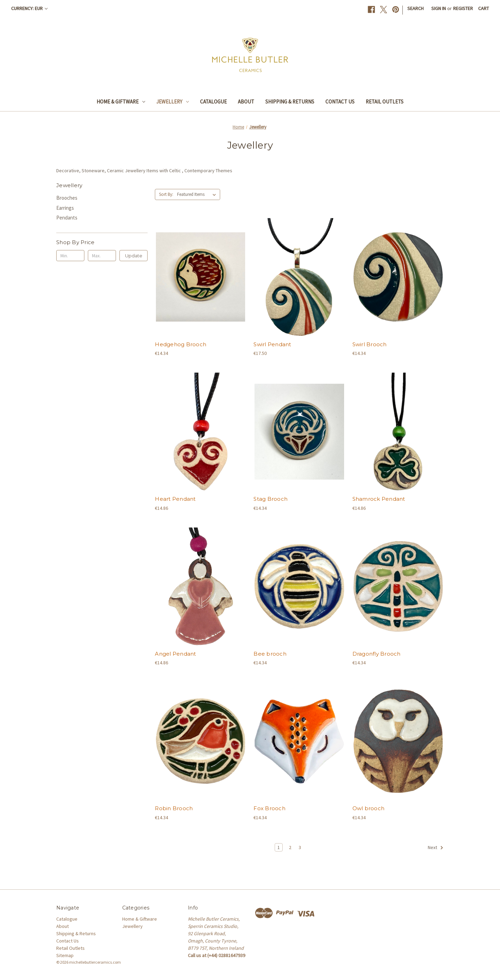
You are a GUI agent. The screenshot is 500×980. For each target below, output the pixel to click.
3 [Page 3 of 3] (300, 847)
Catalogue (213, 102)
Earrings (65, 208)
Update (134, 256)
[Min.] (70, 256)
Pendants (67, 218)
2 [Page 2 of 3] (290, 847)
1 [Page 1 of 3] (279, 847)
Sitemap (65, 955)
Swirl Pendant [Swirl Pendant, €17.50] (272, 344)
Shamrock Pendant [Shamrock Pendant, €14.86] (379, 499)
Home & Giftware (121, 102)
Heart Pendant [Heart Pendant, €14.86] (175, 499)
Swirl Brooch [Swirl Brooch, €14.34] (370, 344)
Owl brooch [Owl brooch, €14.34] (369, 808)
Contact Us (340, 102)
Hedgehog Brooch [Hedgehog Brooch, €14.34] (181, 344)
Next (436, 848)
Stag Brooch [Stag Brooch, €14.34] (270, 499)
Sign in (439, 8)
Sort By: (166, 194)
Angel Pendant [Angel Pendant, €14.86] (175, 654)
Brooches (67, 198)
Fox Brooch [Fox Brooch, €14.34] (269, 808)
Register (463, 8)
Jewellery (173, 102)
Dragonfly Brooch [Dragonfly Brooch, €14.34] (377, 654)
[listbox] (198, 194)
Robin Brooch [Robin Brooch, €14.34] (174, 808)
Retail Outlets (385, 102)
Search (415, 8)
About (246, 102)
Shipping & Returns (290, 102)
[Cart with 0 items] (484, 9)
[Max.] (102, 256)
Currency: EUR (29, 8)
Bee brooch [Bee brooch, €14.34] (270, 654)
